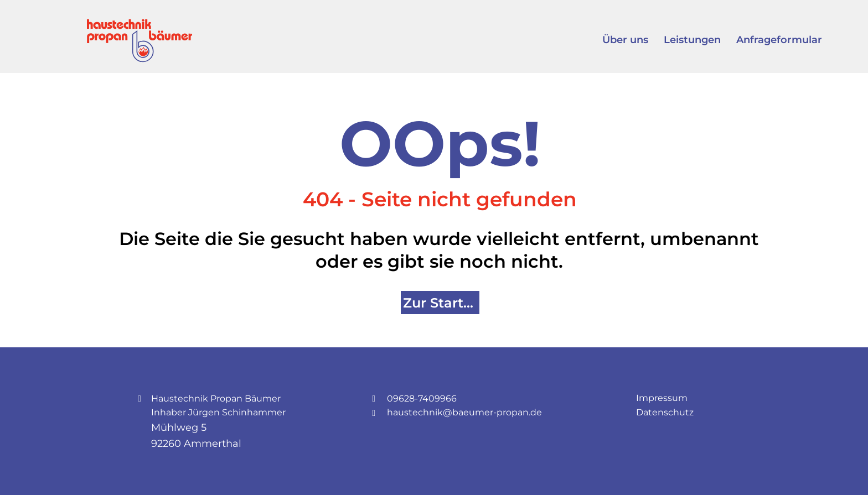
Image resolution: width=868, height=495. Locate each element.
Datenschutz (665, 412)
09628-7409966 (422, 398)
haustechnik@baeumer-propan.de (464, 412)
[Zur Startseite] (440, 303)
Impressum (662, 398)
